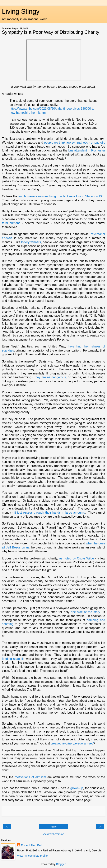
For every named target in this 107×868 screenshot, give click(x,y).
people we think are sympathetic (66, 143)
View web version (53, 834)
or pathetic (98, 143)
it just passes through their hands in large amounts (50, 513)
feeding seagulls (13, 659)
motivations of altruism (30, 777)
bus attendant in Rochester (87, 150)
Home (53, 827)
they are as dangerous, (51, 377)
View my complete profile (32, 856)
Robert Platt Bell (32, 845)
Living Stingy (21, 11)
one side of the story (85, 612)
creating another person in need (72, 743)
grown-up (77, 788)
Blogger (61, 864)
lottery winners (31, 242)
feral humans (11, 223)
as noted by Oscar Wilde (77, 558)
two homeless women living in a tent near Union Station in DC (61, 196)
